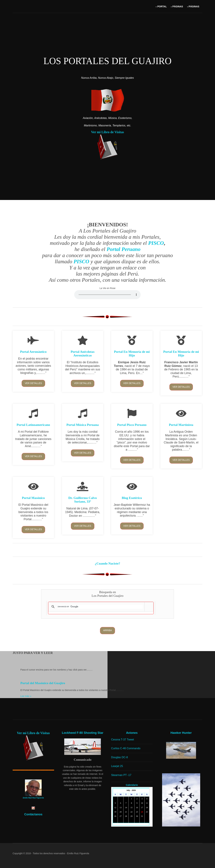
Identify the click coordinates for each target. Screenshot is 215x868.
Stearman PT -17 (122, 774)
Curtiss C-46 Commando (126, 748)
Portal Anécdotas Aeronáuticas (83, 353)
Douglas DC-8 (120, 757)
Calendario (132, 784)
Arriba (107, 630)
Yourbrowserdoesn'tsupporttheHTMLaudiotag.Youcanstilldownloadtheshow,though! (108, 294)
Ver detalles (33, 383)
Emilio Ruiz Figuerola (78, 853)
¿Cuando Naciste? (107, 563)
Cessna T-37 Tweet (123, 739)
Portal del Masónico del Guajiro (43, 683)
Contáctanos (33, 814)
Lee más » (26, 696)
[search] (100, 606)
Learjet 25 (117, 766)
